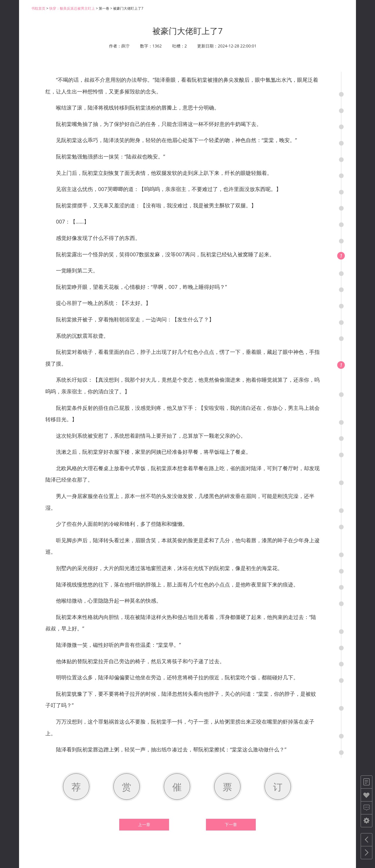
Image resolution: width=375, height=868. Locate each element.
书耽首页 (38, 8)
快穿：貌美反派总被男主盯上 (72, 8)
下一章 (231, 825)
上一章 (144, 825)
